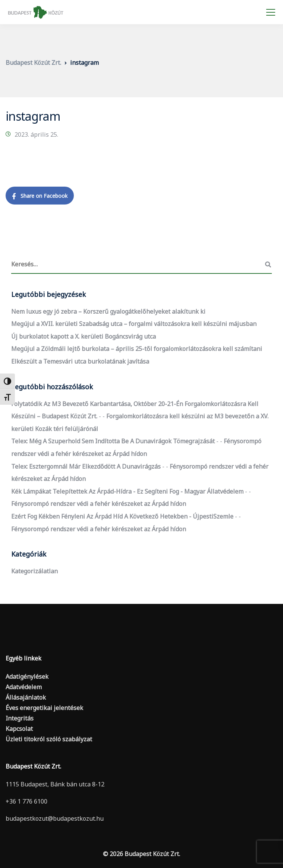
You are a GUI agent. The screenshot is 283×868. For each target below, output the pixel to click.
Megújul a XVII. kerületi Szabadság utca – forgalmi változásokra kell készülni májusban (134, 324)
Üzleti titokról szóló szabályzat (49, 739)
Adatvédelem (24, 687)
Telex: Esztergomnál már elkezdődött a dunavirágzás (86, 466)
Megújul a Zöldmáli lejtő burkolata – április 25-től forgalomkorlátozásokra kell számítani (137, 349)
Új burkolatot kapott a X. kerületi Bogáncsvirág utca (84, 336)
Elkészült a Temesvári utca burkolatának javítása (80, 361)
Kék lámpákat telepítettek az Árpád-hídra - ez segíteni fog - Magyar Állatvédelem (127, 491)
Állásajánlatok (26, 697)
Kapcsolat (19, 729)
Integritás (20, 718)
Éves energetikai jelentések (44, 708)
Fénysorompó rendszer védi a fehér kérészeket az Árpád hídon (99, 504)
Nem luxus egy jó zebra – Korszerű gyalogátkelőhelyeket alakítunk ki (108, 311)
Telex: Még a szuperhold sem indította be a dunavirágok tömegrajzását (113, 441)
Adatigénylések (27, 677)
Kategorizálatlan (34, 571)
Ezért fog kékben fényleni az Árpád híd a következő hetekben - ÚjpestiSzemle (122, 516)
